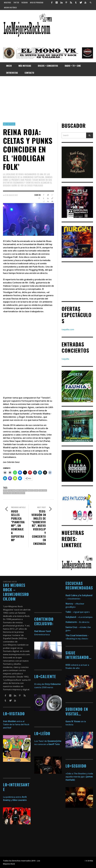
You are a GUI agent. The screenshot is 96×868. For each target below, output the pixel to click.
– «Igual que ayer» (78, 612)
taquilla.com (68, 329)
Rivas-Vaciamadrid (18, 493)
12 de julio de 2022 (11, 195)
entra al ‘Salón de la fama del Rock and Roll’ (16, 724)
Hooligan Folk (22, 490)
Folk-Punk (12, 490)
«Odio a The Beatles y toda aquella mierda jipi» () (79, 777)
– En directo (77, 622)
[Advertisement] (48, 99)
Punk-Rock (43, 490)
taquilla (65, 359)
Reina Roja (7, 493)
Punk (36, 490)
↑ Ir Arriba (89, 861)
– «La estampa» (79, 617)
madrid (30, 490)
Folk (5, 490)
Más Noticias (9, 124)
